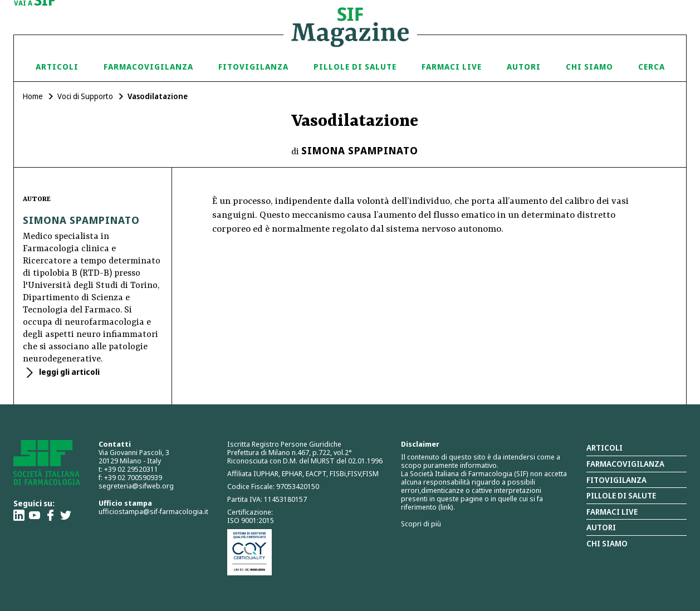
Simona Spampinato (360, 150)
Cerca (652, 67)
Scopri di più (421, 524)
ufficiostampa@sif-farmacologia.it (153, 511)
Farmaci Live (452, 67)
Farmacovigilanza (148, 67)
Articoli (57, 67)
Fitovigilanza (253, 67)
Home (33, 96)
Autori (524, 67)
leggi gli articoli (68, 372)
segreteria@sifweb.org (136, 486)
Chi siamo (589, 67)
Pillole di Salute (355, 67)
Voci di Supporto (85, 96)
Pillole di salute (621, 495)
